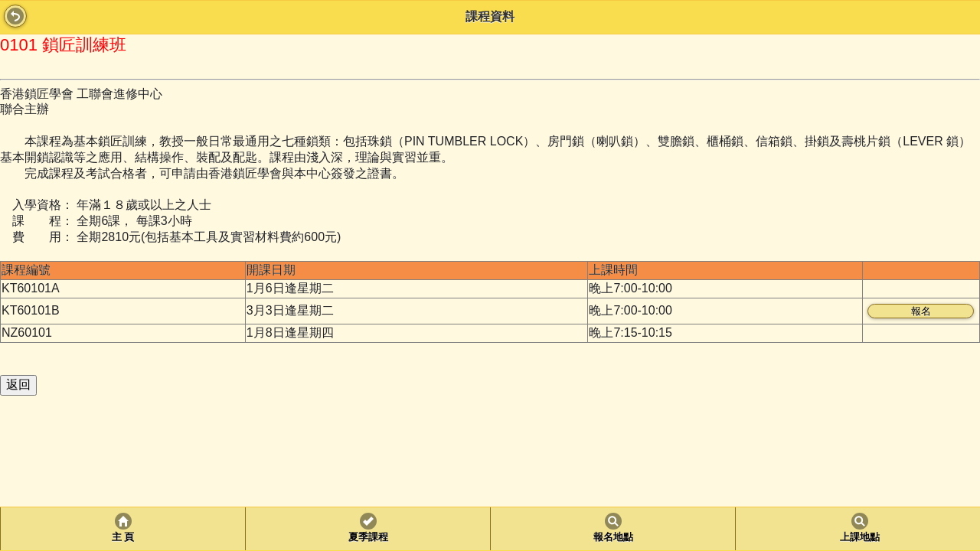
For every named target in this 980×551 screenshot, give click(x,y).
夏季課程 (368, 537)
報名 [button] (921, 311)
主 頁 (123, 537)
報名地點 (613, 537)
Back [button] (15, 16)
